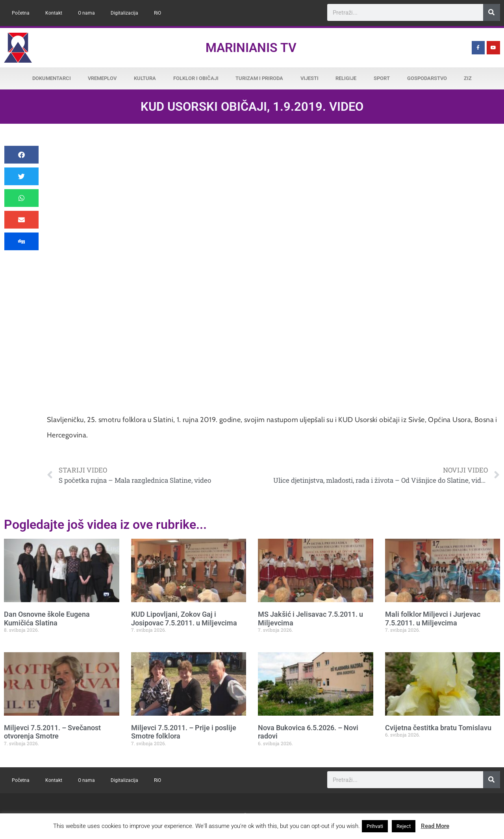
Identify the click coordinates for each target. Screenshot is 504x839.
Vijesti (309, 78)
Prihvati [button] (375, 826)
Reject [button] (404, 826)
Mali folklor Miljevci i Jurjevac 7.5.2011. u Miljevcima (433, 619)
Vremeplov (102, 78)
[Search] (492, 12)
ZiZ (468, 78)
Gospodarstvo (427, 78)
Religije (346, 78)
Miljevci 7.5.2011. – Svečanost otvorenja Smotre (52, 732)
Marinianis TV (251, 48)
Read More (435, 826)
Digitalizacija (124, 13)
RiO (157, 13)
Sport (382, 78)
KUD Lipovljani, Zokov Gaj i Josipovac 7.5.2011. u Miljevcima (184, 619)
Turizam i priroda (259, 78)
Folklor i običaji (196, 78)
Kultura (145, 78)
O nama (86, 13)
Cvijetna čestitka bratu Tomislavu (438, 728)
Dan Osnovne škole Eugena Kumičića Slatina (47, 619)
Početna (21, 13)
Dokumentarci (52, 78)
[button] (21, 155)
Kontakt (54, 13)
